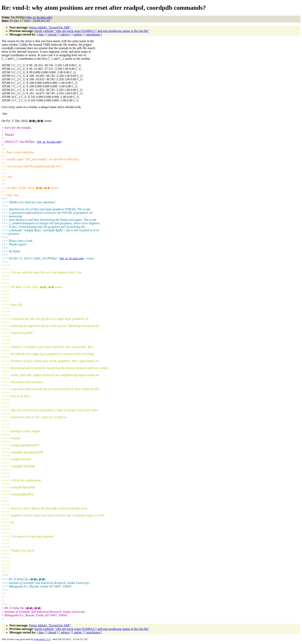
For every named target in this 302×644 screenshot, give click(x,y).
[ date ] (41, 34)
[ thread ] (52, 34)
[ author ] (78, 34)
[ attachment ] (93, 34)
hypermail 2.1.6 (42, 639)
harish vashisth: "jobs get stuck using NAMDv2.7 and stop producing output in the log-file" (92, 31)
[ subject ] (65, 34)
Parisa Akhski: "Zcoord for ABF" (50, 27)
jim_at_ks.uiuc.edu (49, 142)
